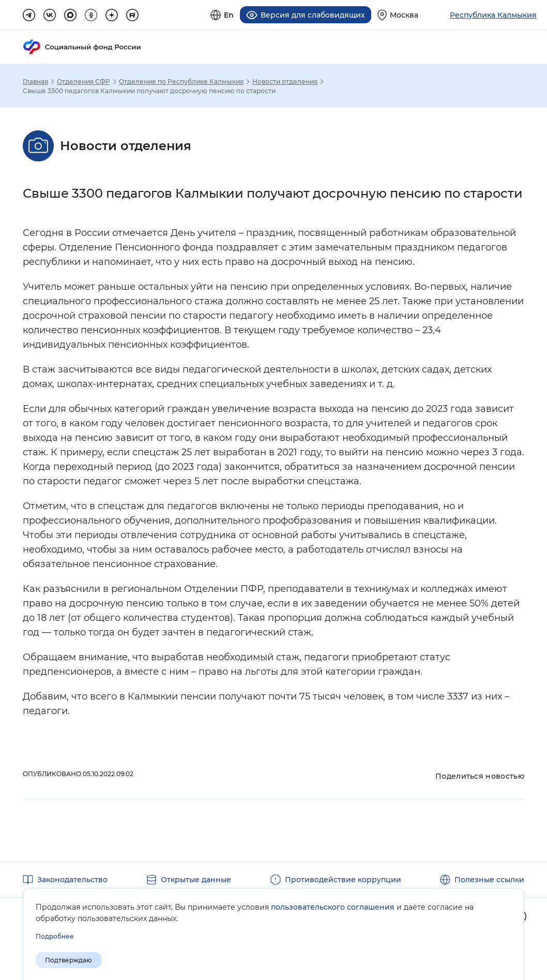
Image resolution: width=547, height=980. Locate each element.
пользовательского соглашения (333, 907)
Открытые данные (196, 880)
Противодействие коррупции (343, 880)
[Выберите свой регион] (398, 15)
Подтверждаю (69, 960)
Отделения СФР (83, 82)
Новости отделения (285, 82)
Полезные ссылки (489, 880)
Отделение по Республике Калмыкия (181, 82)
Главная (35, 82)
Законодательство (72, 880)
